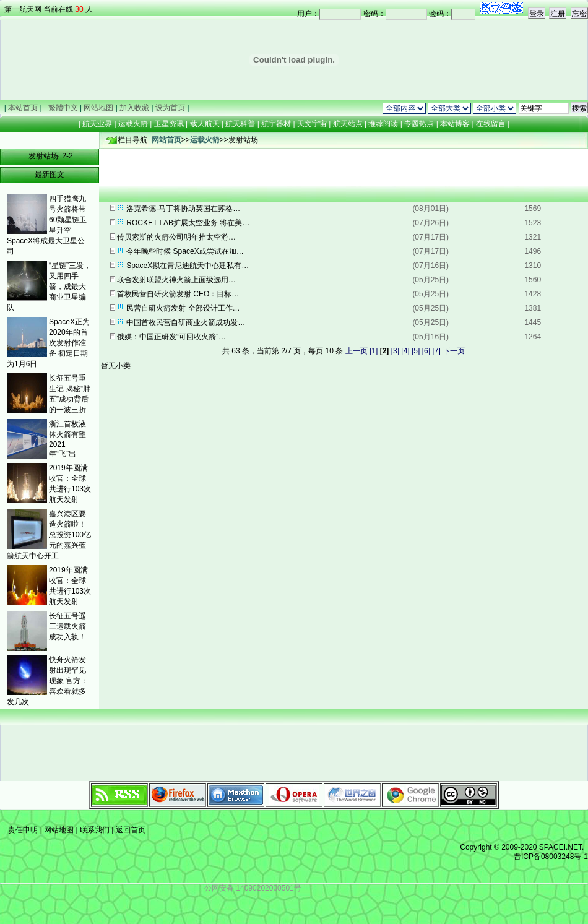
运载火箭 (133, 124)
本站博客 (455, 124)
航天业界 (97, 124)
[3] (395, 351)
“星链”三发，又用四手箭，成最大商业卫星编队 (49, 287)
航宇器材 (276, 124)
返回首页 (129, 830)
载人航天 (205, 124)
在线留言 (491, 124)
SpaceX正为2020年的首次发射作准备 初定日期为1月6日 (48, 343)
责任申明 (23, 830)
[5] (416, 351)
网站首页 (166, 140)
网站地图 (59, 830)
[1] (374, 351)
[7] (436, 351)
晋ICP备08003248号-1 (551, 857)
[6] (426, 351)
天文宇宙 (312, 124)
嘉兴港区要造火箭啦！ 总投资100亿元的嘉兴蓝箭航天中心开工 (49, 535)
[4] (405, 351)
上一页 (357, 351)
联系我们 (95, 830)
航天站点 (348, 124)
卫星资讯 (169, 124)
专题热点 (419, 124)
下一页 (454, 351)
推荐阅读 (383, 124)
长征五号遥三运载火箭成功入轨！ (67, 626)
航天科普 (240, 124)
